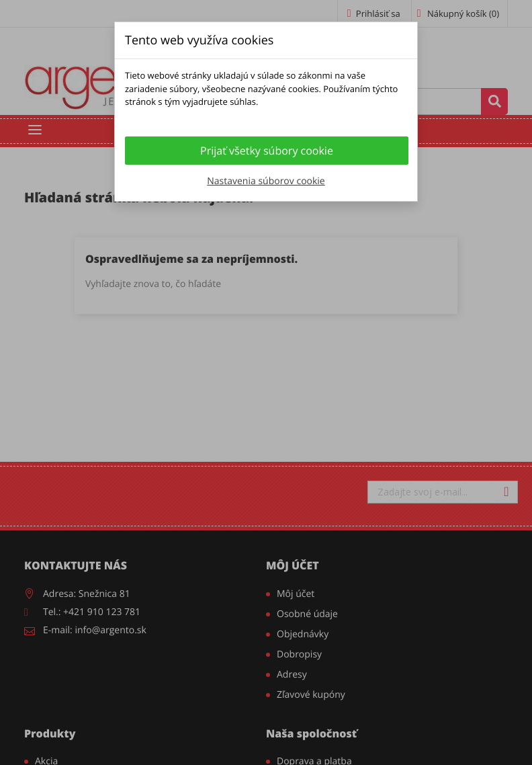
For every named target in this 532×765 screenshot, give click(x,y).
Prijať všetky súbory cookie (267, 151)
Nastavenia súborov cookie (266, 181)
